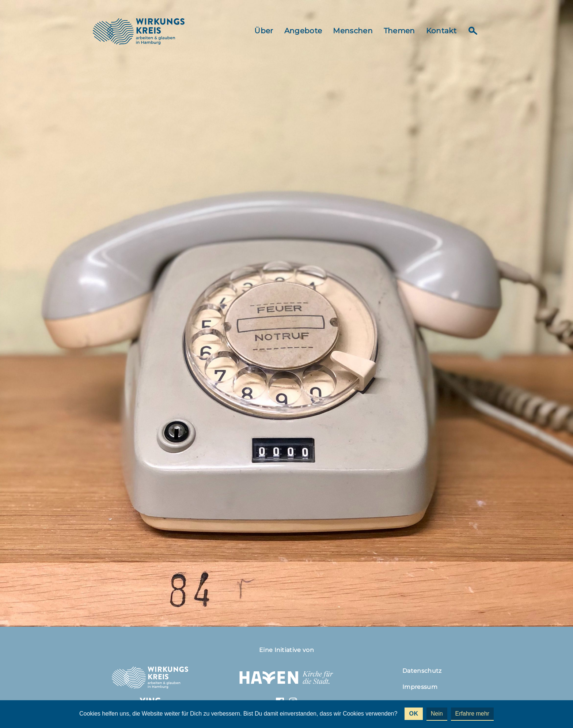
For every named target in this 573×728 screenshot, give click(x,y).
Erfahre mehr (472, 714)
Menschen (353, 31)
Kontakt (441, 31)
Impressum (420, 687)
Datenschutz (422, 671)
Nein (437, 714)
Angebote (303, 31)
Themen (399, 31)
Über (264, 31)
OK (413, 714)
